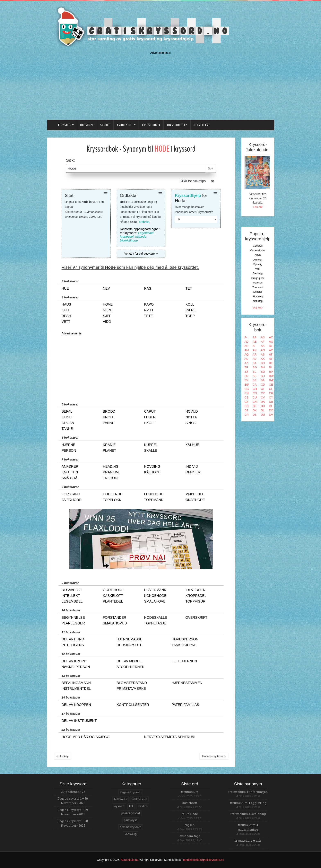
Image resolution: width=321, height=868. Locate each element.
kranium (111, 472)
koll (190, 304)
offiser (193, 472)
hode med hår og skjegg (86, 737)
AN (255, 350)
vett (66, 322)
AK (263, 346)
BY (246, 380)
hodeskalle (156, 618)
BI (270, 367)
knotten (70, 472)
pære (191, 310)
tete (149, 316)
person (69, 451)
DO (271, 410)
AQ (246, 354)
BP (271, 372)
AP (271, 350)
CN (246, 393)
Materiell (258, 283)
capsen (190, 825)
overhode (71, 500)
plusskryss (131, 820)
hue (65, 288)
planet (109, 451)
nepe (107, 310)
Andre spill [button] (125, 125)
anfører (70, 467)
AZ (246, 363)
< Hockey (63, 756)
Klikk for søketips (193, 181)
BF (246, 367)
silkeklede (190, 814)
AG (271, 342)
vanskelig (131, 834)
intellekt (71, 596)
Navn (258, 255)
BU (263, 376)
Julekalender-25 (73, 792)
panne (109, 423)
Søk (211, 168)
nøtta (191, 417)
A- (246, 337)
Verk (258, 269)
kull (66, 310)
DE (255, 406)
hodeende (112, 494)
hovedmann (155, 590)
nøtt (149, 310)
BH (263, 367)
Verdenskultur (258, 251)
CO (255, 393)
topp (190, 316)
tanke (67, 429)
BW (271, 376)
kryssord (119, 806)
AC (271, 337)
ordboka (144, 222)
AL (271, 346)
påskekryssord (131, 813)
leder (150, 417)
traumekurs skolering (248, 814)
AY (271, 359)
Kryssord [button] (65, 125)
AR (255, 354)
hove (108, 304)
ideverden (196, 590)
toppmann (154, 500)
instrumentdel (76, 689)
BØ (246, 385)
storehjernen (131, 667)
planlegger (73, 623)
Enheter (258, 292)
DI (270, 406)
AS (263, 354)
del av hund (73, 639)
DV (271, 415)
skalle (151, 451)
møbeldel (195, 494)
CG (247, 389)
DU (263, 415)
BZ (254, 380)
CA (255, 385)
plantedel (113, 601)
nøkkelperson (76, 667)
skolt (150, 423)
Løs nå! (258, 207)
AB (263, 337)
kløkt (67, 417)
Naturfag (258, 301)
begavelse (72, 590)
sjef (107, 316)
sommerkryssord (131, 827)
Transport (258, 287)
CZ (246, 402)
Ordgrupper (258, 278)
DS (255, 415)
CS (246, 397)
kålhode (141, 236)
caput (150, 411)
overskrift (196, 618)
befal (67, 411)
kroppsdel (127, 236)
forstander (114, 618)
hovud (192, 411)
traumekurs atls (248, 840)
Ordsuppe (87, 125)
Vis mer (258, 308)
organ (68, 423)
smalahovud (115, 623)
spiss (190, 423)
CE (271, 385)
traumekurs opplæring (248, 803)
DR (246, 415)
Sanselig (258, 273)
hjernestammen (187, 683)
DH (263, 406)
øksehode (195, 500)
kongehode (155, 596)
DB (271, 402)
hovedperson (185, 639)
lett (131, 806)
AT (271, 354)
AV (254, 359)
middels (143, 806)
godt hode (113, 590)
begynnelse (73, 618)
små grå (70, 478)
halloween (121, 799)
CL (271, 389)
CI (262, 389)
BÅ (263, 380)
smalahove (155, 601)
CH (255, 389)
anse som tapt (190, 836)
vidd (107, 322)
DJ (246, 410)
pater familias (185, 705)
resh (66, 316)
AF (263, 342)
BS (255, 376)
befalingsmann (76, 683)
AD (246, 342)
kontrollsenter (133, 705)
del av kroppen (76, 705)
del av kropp (74, 661)
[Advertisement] (160, 85)
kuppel (151, 445)
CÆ (255, 402)
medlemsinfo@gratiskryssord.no (204, 860)
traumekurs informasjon (248, 792)
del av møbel (129, 661)
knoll (108, 417)
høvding (152, 467)
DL (263, 410)
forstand (71, 494)
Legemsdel (146, 233)
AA (255, 337)
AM (247, 350)
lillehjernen (184, 661)
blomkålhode (129, 240)
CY (271, 397)
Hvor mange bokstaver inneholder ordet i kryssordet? (194, 209)
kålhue (192, 445)
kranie (109, 445)
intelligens (73, 645)
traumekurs (190, 792)
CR (271, 393)
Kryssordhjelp (177, 125)
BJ (246, 372)
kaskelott (113, 596)
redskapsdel (129, 645)
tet (189, 288)
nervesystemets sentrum (169, 737)
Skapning (258, 297)
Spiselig (258, 264)
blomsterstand (132, 683)
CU (255, 397)
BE (271, 363)
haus (66, 304)
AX (263, 359)
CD (263, 385)
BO (263, 372)
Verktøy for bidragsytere (140, 254)
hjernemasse (130, 639)
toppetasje (155, 623)
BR (246, 376)
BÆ (271, 380)
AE (255, 342)
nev (106, 288)
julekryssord (140, 799)
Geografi (258, 246)
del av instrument (79, 721)
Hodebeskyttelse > (214, 756)
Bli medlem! (202, 125)
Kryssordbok (151, 125)
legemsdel (72, 601)
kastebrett (190, 803)
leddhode (154, 494)
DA (263, 402)
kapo (149, 304)
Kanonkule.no (130, 860)
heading (111, 467)
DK (255, 410)
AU (246, 359)
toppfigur (196, 601)
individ (192, 467)
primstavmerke (131, 689)
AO (263, 350)
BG (255, 367)
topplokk (112, 500)
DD (246, 406)
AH (246, 346)
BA (255, 363)
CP (263, 393)
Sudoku (105, 125)
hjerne (68, 445)
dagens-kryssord (131, 792)
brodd (109, 411)
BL (254, 372)
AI (254, 346)
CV (263, 397)
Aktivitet (258, 260)
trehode (111, 478)
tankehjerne (184, 645)
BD (263, 363)
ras (148, 288)
